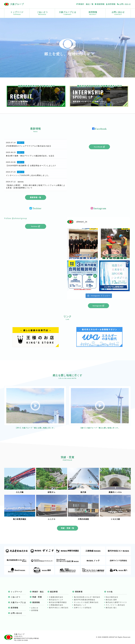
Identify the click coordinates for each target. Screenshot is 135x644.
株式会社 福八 (111, 608)
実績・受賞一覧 (67, 528)
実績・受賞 (37, 597)
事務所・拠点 (38, 592)
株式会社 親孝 (111, 600)
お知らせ (35, 608)
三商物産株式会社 (56, 605)
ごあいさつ (42, 13)
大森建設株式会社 (56, 597)
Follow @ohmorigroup (16, 218)
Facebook (99, 147)
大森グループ (17, 4)
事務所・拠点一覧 (86, 4)
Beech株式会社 (112, 597)
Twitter (36, 226)
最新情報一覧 (36, 197)
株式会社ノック (80, 605)
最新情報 (101, 4)
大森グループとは (68, 13)
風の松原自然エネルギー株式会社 (87, 597)
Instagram (98, 306)
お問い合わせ (125, 4)
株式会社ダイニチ (56, 600)
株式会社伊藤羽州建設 (58, 602)
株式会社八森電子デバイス (116, 602)
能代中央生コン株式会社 (59, 608)
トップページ (17, 13)
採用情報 (112, 4)
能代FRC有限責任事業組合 (85, 600)
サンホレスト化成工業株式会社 (86, 602)
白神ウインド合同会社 (83, 608)
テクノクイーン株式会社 (115, 605)
